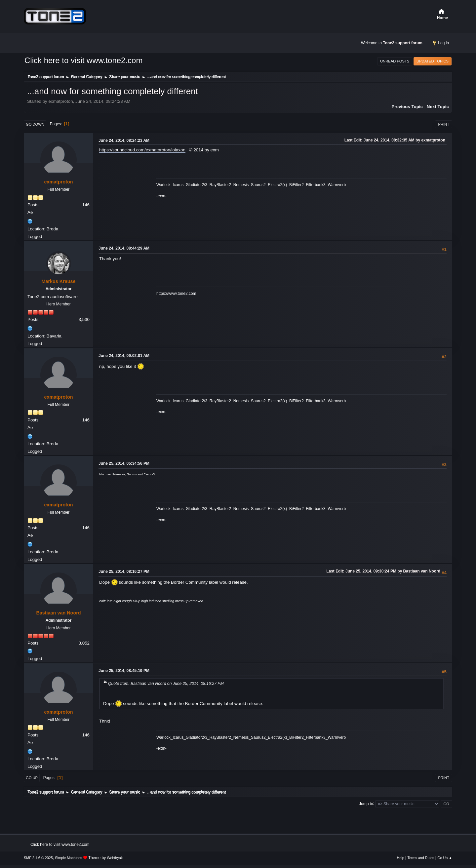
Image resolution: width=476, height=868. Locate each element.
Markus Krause (58, 281)
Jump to (366, 804)
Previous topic (407, 107)
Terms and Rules (421, 858)
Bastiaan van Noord (58, 613)
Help (401, 858)
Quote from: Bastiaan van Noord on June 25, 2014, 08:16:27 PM (166, 684)
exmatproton (58, 182)
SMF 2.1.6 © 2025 (38, 858)
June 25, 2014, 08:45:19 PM (124, 671)
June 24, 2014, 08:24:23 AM (124, 140)
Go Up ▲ (445, 858)
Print (444, 124)
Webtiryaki (115, 858)
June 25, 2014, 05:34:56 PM (124, 463)
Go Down (35, 124)
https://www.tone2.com (176, 294)
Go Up (32, 778)
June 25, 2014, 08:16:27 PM (124, 572)
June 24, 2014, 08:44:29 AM (124, 248)
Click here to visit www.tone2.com (83, 60)
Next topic (438, 107)
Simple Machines (68, 858)
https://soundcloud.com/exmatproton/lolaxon (142, 150)
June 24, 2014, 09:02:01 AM (124, 356)
